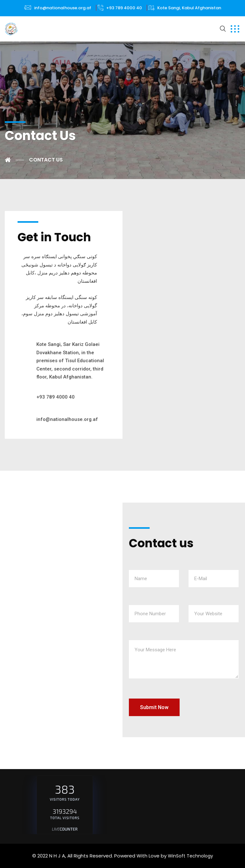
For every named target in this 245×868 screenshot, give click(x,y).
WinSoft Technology (190, 856)
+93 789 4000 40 (124, 8)
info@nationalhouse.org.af (63, 8)
